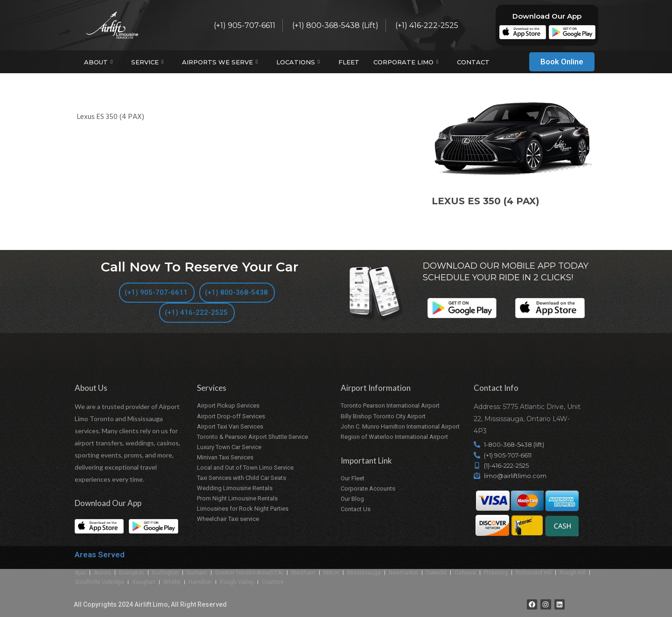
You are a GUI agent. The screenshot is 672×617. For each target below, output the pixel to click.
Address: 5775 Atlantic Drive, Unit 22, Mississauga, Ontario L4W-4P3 (527, 419)
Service (148, 62)
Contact (473, 62)
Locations (299, 62)
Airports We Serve (221, 62)
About (99, 62)
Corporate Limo (407, 62)
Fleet (349, 62)
